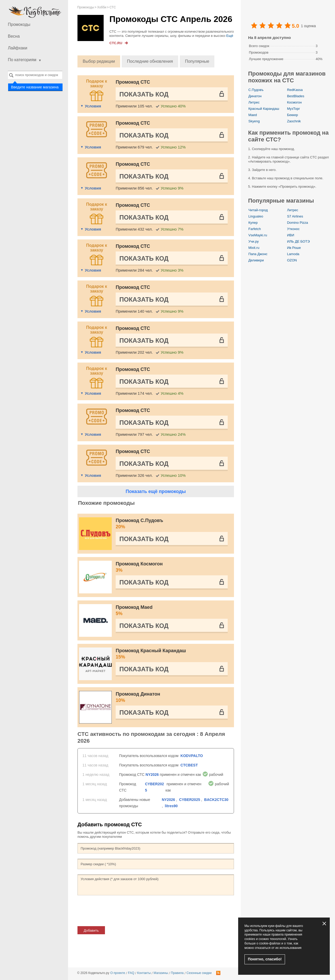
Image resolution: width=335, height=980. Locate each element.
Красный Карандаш (264, 109)
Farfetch (255, 229)
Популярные (197, 61)
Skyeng (254, 121)
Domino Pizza (298, 223)
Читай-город (258, 210)
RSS (218, 973)
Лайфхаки (18, 48)
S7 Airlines (295, 216)
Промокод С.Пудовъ (172, 524)
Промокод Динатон (172, 697)
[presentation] (117, 911)
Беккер (293, 115)
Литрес (254, 102)
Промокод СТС (133, 82)
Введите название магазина (35, 87)
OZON (292, 260)
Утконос (293, 229)
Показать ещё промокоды (156, 491)
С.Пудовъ (256, 90)
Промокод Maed (172, 611)
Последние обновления (150, 61)
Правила (177, 973)
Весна (14, 36)
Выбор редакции (99, 61)
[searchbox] (35, 75)
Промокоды (19, 24)
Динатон (255, 96)
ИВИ (291, 235)
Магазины (161, 973)
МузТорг (294, 109)
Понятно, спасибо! (265, 959)
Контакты (144, 973)
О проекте (118, 973)
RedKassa (295, 90)
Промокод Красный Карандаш (172, 654)
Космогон (294, 102)
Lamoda (293, 254)
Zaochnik (294, 121)
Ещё (230, 36)
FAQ (131, 973)
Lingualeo (256, 216)
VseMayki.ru (258, 235)
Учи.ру (254, 241)
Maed (253, 115)
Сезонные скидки (199, 973)
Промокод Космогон (172, 567)
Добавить (91, 930)
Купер (253, 223)
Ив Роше (294, 248)
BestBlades (296, 96)
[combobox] (35, 75)
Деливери (256, 260)
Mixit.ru (254, 248)
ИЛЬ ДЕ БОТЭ (298, 241)
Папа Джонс (258, 254)
